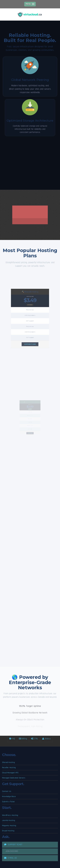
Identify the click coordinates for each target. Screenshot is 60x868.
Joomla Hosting (9, 820)
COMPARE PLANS (30, 333)
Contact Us (7, 791)
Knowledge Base (9, 797)
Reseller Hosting (9, 768)
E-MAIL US (10, 858)
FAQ (12, 739)
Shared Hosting (8, 762)
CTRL (35, 739)
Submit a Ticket (8, 802)
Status (46, 739)
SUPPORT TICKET (13, 845)
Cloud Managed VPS (10, 773)
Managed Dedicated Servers (14, 778)
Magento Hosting (9, 826)
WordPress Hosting (10, 815)
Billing (23, 739)
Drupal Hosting (8, 831)
